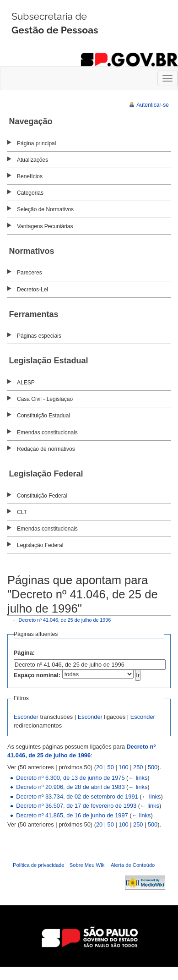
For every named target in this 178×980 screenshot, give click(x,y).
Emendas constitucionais (47, 433)
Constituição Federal (42, 496)
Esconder (26, 717)
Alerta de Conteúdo (133, 865)
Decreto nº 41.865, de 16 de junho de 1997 (72, 815)
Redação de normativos (46, 449)
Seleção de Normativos (45, 209)
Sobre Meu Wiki (88, 865)
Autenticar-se (153, 105)
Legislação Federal (40, 545)
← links (138, 778)
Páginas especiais (39, 336)
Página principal (36, 143)
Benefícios (30, 176)
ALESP (26, 383)
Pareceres (30, 273)
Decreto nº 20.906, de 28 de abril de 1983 (70, 787)
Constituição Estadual (43, 416)
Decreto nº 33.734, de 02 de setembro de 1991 (77, 797)
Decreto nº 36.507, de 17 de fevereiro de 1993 (76, 806)
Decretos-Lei (32, 290)
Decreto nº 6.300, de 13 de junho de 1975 (70, 778)
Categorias (30, 193)
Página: (24, 653)
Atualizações (32, 160)
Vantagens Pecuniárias (45, 226)
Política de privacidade (39, 865)
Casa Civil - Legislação (45, 399)
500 (153, 767)
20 (99, 767)
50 (111, 767)
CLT (22, 512)
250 (138, 767)
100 (123, 767)
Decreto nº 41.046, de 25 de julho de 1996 (65, 620)
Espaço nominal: (37, 675)
